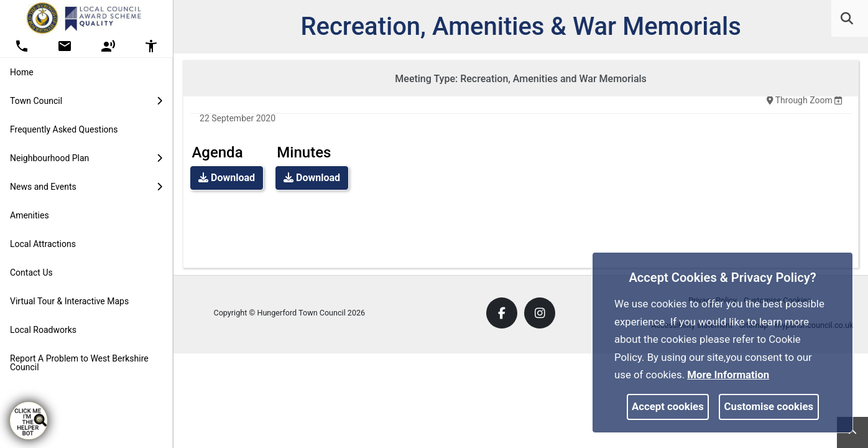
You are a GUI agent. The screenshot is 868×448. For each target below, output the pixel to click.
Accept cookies (668, 406)
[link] (847, 19)
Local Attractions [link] (43, 244)
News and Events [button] (86, 187)
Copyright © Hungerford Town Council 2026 (289, 313)
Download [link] (227, 178)
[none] (838, 100)
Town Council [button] (86, 101)
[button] (848, 20)
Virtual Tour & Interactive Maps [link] (69, 301)
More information (728, 375)
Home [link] (22, 72)
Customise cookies (769, 406)
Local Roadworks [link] (43, 330)
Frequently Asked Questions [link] (64, 129)
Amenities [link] (30, 215)
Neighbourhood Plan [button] (86, 158)
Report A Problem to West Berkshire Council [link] (79, 363)
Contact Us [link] (31, 273)
